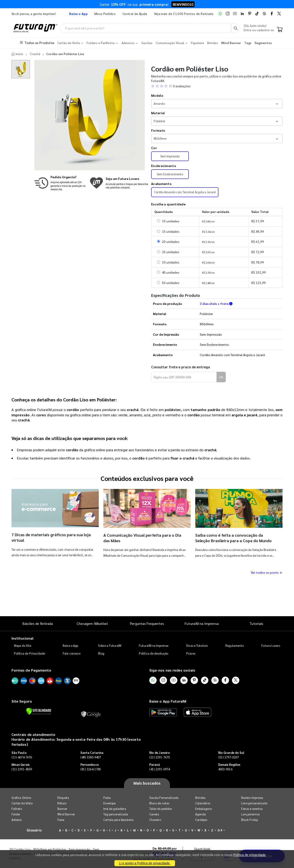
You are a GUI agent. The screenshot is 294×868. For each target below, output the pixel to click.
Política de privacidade (250, 855)
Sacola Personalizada (164, 798)
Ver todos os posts (267, 572)
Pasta (107, 798)
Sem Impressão (170, 156)
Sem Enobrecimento (170, 174)
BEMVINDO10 (183, 4)
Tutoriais (256, 623)
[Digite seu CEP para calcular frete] (184, 377)
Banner (62, 809)
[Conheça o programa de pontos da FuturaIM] (119, 183)
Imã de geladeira (115, 809)
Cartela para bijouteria (119, 820)
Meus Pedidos (105, 14)
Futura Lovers (271, 646)
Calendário (203, 803)
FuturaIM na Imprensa (202, 623)
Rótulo (62, 803)
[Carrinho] (280, 30)
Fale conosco (72, 654)
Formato (158, 130)
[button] (217, 86)
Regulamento (235, 646)
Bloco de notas (159, 803)
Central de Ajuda (135, 14)
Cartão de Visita (22, 803)
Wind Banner (66, 814)
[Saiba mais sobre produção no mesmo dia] (61, 183)
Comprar (262, 604)
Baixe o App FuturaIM (168, 701)
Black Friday (250, 820)
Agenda (201, 814)
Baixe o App (70, 646)
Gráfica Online (21, 798)
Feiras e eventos (252, 809)
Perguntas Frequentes (147, 623)
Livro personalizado (254, 803)
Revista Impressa (252, 798)
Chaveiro (155, 820)
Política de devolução (154, 654)
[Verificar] (39, 711)
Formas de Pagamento (31, 670)
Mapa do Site (23, 646)
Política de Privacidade (30, 654)
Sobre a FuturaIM (110, 646)
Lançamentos (250, 814)
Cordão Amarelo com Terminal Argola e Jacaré (185, 192)
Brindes (200, 798)
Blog (101, 654)
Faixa (61, 820)
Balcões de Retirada (38, 623)
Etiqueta (63, 798)
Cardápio (201, 820)
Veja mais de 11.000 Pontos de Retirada (184, 14)
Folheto (17, 809)
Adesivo (17, 820)
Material (158, 113)
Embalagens (204, 809)
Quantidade (202, 597)
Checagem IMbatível (92, 623)
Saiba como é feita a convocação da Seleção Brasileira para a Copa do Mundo (233, 538)
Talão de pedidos (161, 809)
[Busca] (236, 28)
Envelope (110, 803)
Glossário (34, 830)
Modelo (157, 96)
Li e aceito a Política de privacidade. (145, 863)
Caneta (154, 814)
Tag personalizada (116, 814)
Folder (16, 814)
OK (221, 377)
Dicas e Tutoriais (197, 646)
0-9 (220, 830)
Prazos (191, 654)
